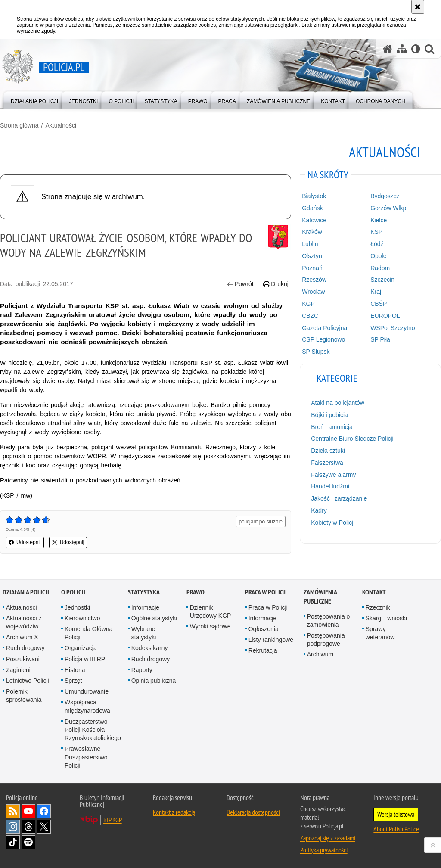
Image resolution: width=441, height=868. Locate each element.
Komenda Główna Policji (89, 633)
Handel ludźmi (330, 486)
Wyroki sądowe (210, 626)
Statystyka (144, 592)
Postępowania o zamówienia (329, 621)
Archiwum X (22, 637)
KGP (308, 304)
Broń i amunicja (332, 427)
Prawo (196, 592)
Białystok (314, 196)
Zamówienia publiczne (320, 597)
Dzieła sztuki (328, 451)
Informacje (145, 607)
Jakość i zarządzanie (339, 498)
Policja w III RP (85, 659)
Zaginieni (18, 670)
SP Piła (380, 339)
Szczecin (382, 280)
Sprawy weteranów (380, 633)
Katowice (314, 220)
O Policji (73, 592)
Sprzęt (73, 681)
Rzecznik (378, 607)
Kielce (379, 220)
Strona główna (19, 125)
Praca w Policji (266, 592)
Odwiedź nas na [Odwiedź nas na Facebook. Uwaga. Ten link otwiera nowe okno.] (44, 811)
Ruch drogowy (25, 648)
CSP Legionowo (323, 339)
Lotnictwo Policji (28, 681)
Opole (378, 256)
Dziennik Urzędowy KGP (211, 611)
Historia (75, 670)
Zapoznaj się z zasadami (328, 838)
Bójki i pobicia (329, 415)
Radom (380, 268)
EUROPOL (385, 316)
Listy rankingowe (271, 640)
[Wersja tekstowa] (416, 49)
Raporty (142, 670)
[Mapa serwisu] (402, 49)
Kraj (376, 292)
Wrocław (313, 292)
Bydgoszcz (385, 196)
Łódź (377, 244)
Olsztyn (312, 256)
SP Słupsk (316, 352)
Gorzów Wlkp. (389, 208)
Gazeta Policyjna (325, 328)
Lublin (310, 244)
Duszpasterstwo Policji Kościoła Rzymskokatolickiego (93, 730)
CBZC (310, 316)
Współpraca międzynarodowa (87, 706)
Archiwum (320, 654)
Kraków (312, 232)
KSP (376, 232)
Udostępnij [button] (25, 542)
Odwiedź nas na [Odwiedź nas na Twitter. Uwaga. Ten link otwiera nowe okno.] (44, 827)
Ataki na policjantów (338, 403)
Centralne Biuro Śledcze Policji (352, 439)
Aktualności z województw (24, 622)
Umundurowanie (87, 691)
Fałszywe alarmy (333, 475)
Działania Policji (26, 592)
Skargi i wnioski (386, 618)
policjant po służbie (260, 522)
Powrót (240, 284)
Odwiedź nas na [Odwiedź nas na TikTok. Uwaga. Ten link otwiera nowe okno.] (13, 842)
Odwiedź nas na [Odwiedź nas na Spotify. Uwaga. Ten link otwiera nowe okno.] (28, 842)
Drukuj (276, 284)
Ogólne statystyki (154, 618)
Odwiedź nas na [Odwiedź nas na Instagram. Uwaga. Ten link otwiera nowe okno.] (13, 827)
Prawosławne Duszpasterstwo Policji (86, 757)
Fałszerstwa (327, 463)
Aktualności (61, 125)
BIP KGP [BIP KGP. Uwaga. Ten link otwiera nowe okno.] (113, 820)
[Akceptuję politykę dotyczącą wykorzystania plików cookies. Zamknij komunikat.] (418, 7)
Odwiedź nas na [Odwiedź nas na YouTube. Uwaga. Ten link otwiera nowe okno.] (28, 811)
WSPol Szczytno (393, 328)
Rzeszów (314, 280)
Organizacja (81, 648)
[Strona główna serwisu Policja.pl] (388, 49)
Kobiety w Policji (333, 523)
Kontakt (374, 592)
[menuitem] (34, 99)
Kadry (319, 510)
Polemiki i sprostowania (24, 695)
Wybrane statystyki (144, 633)
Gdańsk (312, 208)
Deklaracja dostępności (253, 812)
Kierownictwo (82, 618)
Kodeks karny (150, 648)
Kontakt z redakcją (174, 812)
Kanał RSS (13, 811)
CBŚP (379, 304)
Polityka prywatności (324, 850)
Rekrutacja (263, 650)
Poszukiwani (23, 659)
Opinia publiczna (154, 681)
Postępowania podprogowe (326, 639)
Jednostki (77, 607)
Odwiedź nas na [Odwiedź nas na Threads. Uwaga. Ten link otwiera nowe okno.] (28, 827)
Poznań (312, 268)
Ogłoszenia (264, 629)
